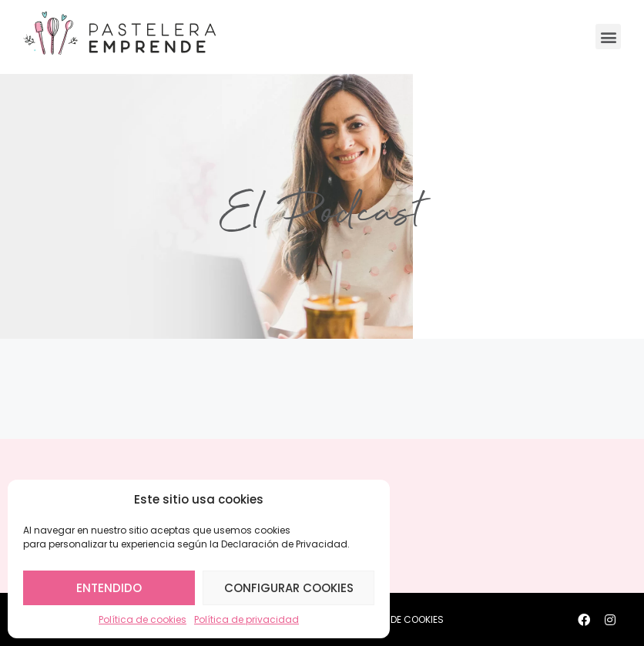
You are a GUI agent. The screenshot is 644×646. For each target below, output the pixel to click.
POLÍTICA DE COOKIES (396, 619)
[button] (608, 37)
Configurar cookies (289, 588)
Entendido (109, 588)
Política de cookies (143, 619)
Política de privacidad (247, 619)
